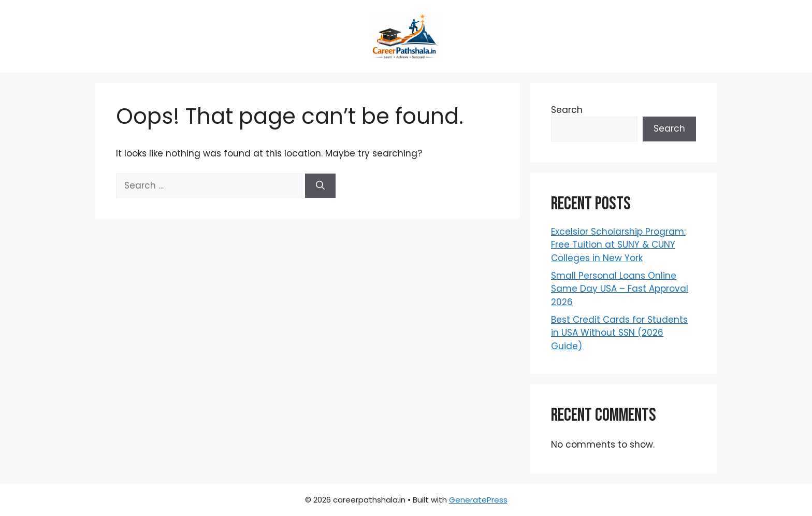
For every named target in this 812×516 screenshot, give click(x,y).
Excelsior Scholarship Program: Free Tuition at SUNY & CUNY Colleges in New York (618, 245)
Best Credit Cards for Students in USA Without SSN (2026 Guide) (619, 333)
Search (567, 110)
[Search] (320, 186)
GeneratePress (478, 500)
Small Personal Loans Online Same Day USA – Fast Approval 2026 (620, 289)
